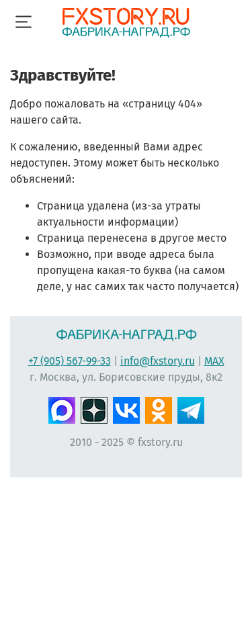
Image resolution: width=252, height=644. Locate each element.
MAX (214, 361)
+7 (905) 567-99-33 (70, 361)
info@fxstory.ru (158, 361)
